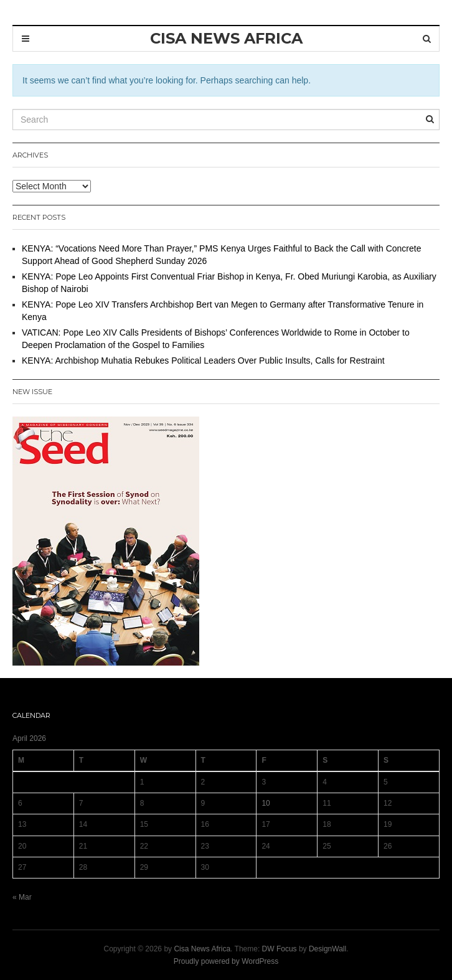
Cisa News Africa (202, 949)
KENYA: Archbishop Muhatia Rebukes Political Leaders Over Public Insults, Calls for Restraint (203, 360)
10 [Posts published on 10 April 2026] (266, 803)
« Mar (22, 897)
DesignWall (327, 949)
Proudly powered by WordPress (226, 961)
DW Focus (280, 949)
